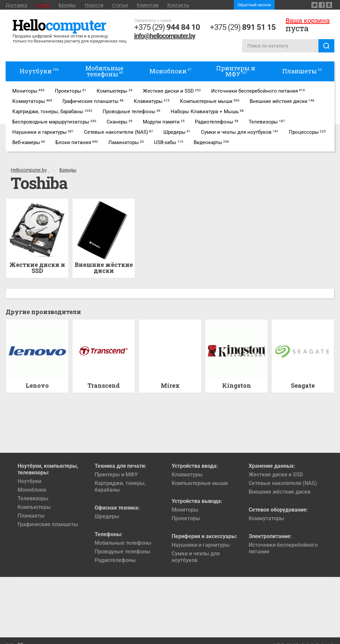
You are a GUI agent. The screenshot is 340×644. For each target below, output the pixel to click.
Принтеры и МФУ (116, 475)
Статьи (120, 5)
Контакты (178, 5)
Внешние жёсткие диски (280, 492)
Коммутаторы (266, 518)
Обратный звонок (254, 5)
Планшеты (31, 516)
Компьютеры (34, 507)
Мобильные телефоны (123, 543)
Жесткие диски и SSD (276, 475)
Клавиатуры (187, 475)
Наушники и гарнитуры (201, 545)
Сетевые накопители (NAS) (283, 483)
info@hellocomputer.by (165, 36)
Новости (94, 5)
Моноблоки (32, 490)
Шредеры (107, 516)
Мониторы (185, 510)
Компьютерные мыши (200, 483)
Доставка (16, 5)
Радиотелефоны (115, 560)
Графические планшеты (48, 524)
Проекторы (186, 518)
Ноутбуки (29, 481)
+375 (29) (167, 27)
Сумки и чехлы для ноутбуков (196, 557)
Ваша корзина (308, 21)
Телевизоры (33, 498)
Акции (43, 5)
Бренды (67, 5)
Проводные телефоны (123, 552)
